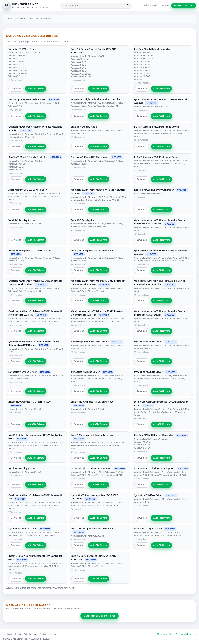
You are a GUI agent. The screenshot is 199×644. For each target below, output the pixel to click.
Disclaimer (8, 634)
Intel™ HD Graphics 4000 (148, 528)
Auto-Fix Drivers (36, 89)
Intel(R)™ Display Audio (84, 127)
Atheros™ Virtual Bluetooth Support (91, 468)
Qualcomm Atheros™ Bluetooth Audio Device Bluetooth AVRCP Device (160, 222)
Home (10, 19)
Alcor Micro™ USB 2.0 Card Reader (28, 190)
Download (16, 89)
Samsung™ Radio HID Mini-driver (27, 99)
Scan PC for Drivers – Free (100, 616)
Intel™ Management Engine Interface (92, 435)
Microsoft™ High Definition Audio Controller (96, 99)
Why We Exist (151, 5)
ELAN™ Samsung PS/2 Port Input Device (157, 127)
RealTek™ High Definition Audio (152, 49)
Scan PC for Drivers (184, 6)
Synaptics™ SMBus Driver (23, 49)
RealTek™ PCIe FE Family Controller (28, 157)
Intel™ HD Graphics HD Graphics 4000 (30, 251)
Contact (165, 5)
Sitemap (53, 634)
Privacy (19, 634)
